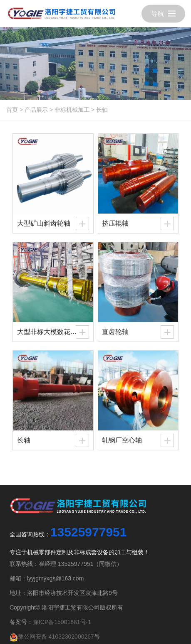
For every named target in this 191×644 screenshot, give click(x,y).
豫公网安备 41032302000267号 (55, 637)
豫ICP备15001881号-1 (62, 622)
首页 (12, 110)
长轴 (102, 110)
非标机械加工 (72, 110)
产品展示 (36, 110)
